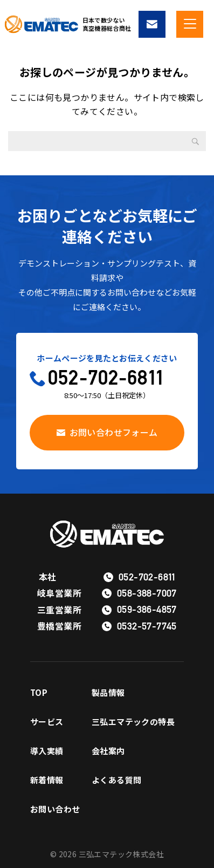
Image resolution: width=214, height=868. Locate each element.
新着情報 (47, 780)
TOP (39, 692)
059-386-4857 (147, 609)
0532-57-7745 (147, 626)
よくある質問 (116, 780)
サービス (47, 722)
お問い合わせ (55, 809)
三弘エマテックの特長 (133, 722)
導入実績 (47, 751)
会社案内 (108, 751)
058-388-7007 (147, 593)
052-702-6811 (106, 377)
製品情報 (108, 692)
